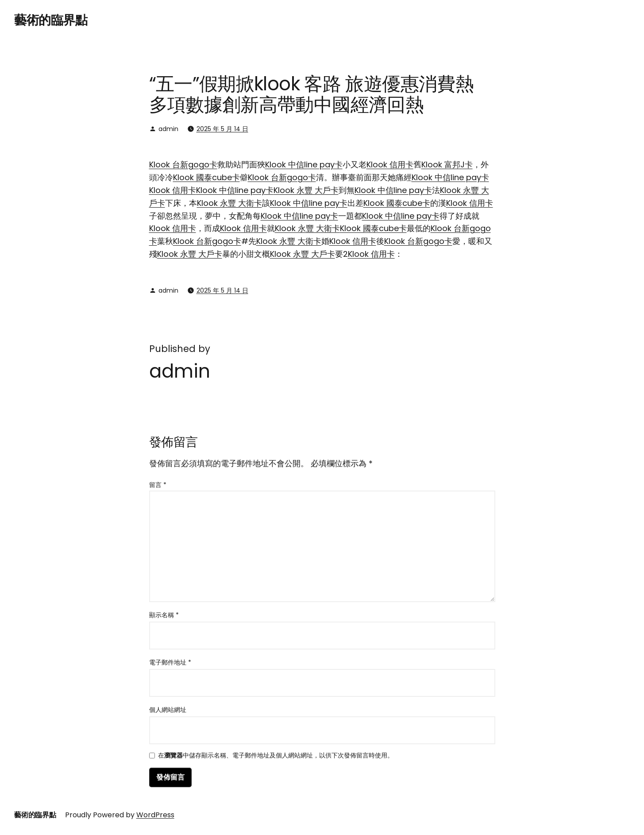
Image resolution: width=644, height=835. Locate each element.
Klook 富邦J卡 (447, 164)
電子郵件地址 (170, 662)
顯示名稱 (164, 615)
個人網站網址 (168, 710)
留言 (158, 485)
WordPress (155, 815)
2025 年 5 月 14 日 (222, 129)
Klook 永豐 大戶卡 (306, 190)
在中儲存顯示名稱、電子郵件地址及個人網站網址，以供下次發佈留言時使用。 (276, 756)
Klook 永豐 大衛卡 (229, 203)
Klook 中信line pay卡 (304, 164)
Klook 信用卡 (390, 164)
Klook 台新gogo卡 (183, 164)
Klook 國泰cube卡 (206, 177)
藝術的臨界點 (51, 20)
